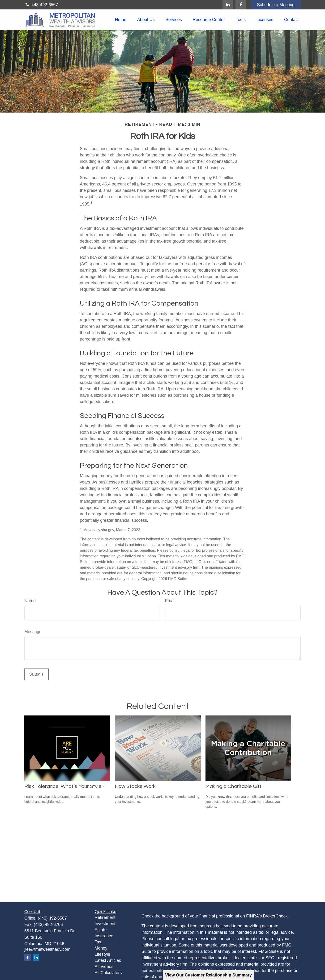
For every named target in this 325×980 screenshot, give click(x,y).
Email (170, 601)
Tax (98, 942)
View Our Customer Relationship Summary (208, 975)
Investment (105, 924)
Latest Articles (108, 960)
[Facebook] (241, 5)
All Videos (104, 967)
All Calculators (108, 973)
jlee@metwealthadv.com (47, 949)
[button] (121, 20)
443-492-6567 (41, 5)
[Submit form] (36, 674)
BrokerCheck (275, 916)
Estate (101, 930)
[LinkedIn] (228, 5)
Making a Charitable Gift (233, 786)
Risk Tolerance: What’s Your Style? (64, 786)
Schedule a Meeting (276, 5)
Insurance (104, 936)
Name (30, 601)
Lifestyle (103, 954)
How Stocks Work (135, 786)
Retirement (105, 917)
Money (101, 948)
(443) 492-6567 (52, 918)
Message (33, 632)
